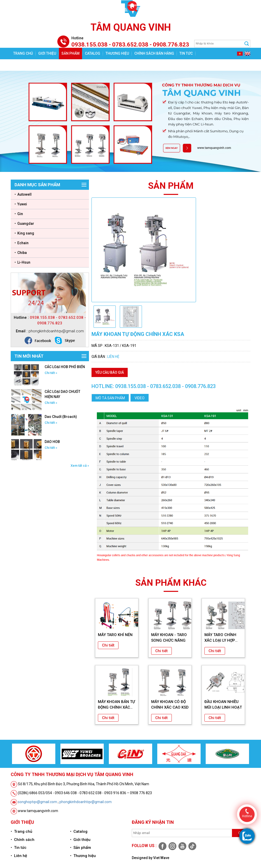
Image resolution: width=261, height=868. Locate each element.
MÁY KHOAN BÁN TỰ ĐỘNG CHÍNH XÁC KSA (116, 705)
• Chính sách (23, 840)
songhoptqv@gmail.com (37, 802)
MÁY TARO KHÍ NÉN (115, 635)
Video (140, 398)
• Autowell (23, 194)
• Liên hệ (19, 856)
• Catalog (79, 831)
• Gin (19, 214)
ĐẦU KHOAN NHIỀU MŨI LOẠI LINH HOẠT (223, 705)
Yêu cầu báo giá (110, 372)
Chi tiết (108, 645)
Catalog (93, 53)
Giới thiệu (47, 53)
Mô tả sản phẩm (110, 398)
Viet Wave (161, 858)
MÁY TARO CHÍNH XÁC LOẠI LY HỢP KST (220, 638)
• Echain (22, 243)
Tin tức (186, 53)
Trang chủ (23, 53)
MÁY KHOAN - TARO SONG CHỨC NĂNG (169, 638)
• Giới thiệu (80, 840)
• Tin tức (19, 848)
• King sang (24, 233)
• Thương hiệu (83, 856)
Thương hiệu (117, 53)
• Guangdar (24, 224)
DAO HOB (52, 442)
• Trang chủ (21, 831)
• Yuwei (21, 204)
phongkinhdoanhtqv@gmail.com (86, 802)
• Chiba (21, 253)
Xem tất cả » (80, 466)
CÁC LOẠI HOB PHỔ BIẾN (65, 367)
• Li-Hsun (22, 262)
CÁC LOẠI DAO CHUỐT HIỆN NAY (62, 394)
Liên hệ (20, 65)
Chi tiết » (51, 373)
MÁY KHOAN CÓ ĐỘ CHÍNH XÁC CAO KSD (170, 705)
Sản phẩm (70, 53)
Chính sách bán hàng (154, 53)
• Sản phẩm (81, 848)
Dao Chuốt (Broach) (61, 417)
